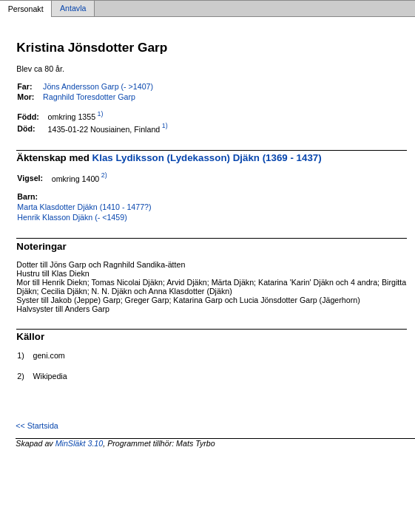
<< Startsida (37, 426)
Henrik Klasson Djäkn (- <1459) (72, 217)
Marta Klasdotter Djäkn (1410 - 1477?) (84, 207)
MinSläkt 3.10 (80, 443)
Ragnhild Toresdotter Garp (89, 97)
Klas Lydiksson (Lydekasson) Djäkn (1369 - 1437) (207, 158)
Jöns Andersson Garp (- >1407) (98, 86)
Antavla (73, 9)
